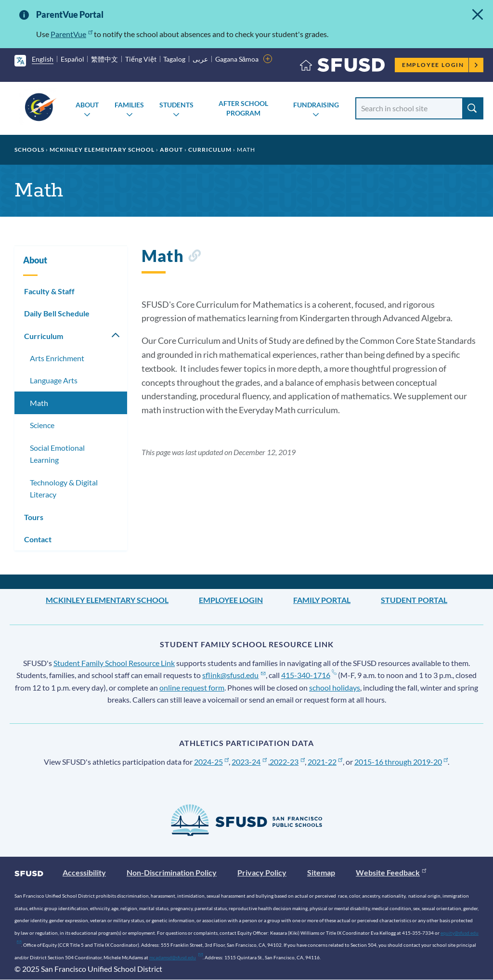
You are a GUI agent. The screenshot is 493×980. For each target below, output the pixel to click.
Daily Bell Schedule (57, 313)
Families (129, 105)
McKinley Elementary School (102, 150)
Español (72, 59)
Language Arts (54, 380)
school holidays (335, 687)
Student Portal (414, 600)
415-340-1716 (309, 675)
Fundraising (316, 105)
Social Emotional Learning (57, 454)
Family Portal (322, 600)
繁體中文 (104, 59)
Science (42, 425)
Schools (29, 150)
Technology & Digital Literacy (64, 489)
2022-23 (287, 762)
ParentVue (71, 34)
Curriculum (210, 150)
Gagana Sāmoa (237, 59)
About (87, 105)
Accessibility (84, 872)
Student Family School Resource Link (114, 663)
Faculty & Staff (49, 291)
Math (39, 403)
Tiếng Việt (141, 59)
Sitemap (321, 872)
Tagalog (174, 59)
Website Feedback (391, 872)
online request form (192, 687)
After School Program (243, 108)
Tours (34, 517)
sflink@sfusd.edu (234, 675)
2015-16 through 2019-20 (401, 762)
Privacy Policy (262, 872)
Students (176, 105)
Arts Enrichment (57, 358)
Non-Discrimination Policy (172, 872)
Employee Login (440, 65)
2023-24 (249, 762)
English (43, 59)
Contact (38, 539)
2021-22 (325, 762)
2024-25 (212, 762)
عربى (200, 59)
